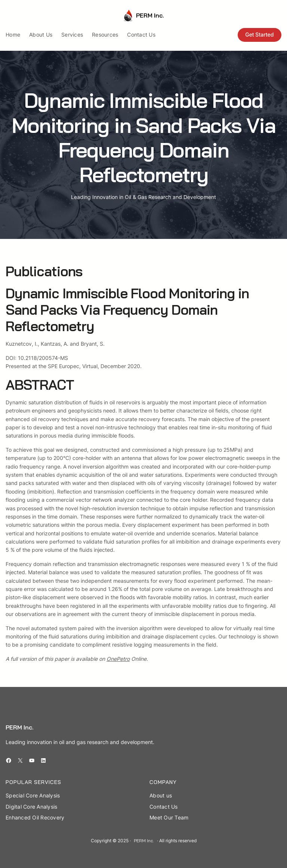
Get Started (259, 35)
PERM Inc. (150, 15)
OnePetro (118, 659)
